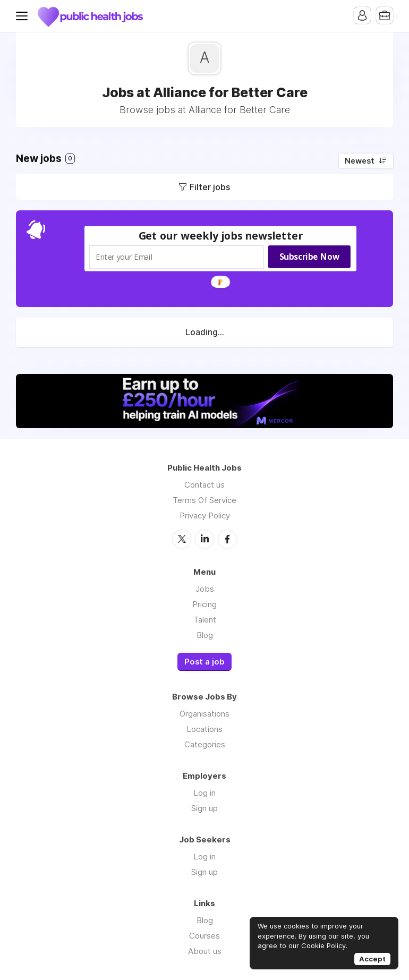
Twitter (182, 539)
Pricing (204, 604)
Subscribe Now (309, 257)
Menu (24, 16)
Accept (372, 959)
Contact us (204, 485)
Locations (204, 729)
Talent (205, 620)
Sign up (204, 808)
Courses (204, 936)
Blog (205, 635)
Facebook (227, 539)
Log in (204, 793)
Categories (205, 744)
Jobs (205, 589)
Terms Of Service (204, 500)
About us (205, 951)
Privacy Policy (205, 515)
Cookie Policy (323, 945)
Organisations (204, 714)
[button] (221, 236)
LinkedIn (204, 539)
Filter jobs (210, 187)
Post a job (204, 662)
